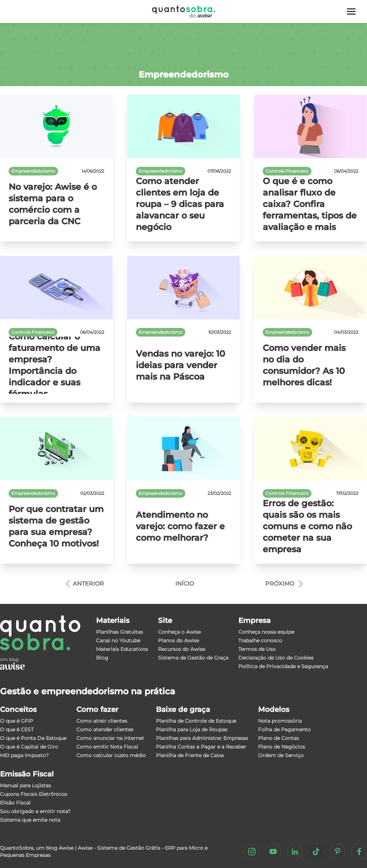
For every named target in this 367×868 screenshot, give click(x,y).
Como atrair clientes (102, 721)
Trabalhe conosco (260, 641)
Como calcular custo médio (111, 755)
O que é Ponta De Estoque (33, 738)
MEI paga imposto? (24, 755)
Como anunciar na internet (110, 738)
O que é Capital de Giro (29, 747)
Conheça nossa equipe (266, 632)
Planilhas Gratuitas (120, 632)
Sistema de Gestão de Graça (193, 658)
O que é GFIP (16, 721)
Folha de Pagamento (284, 729)
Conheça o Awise (179, 632)
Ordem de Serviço (281, 755)
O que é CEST (17, 729)
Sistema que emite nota (30, 820)
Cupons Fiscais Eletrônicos (34, 794)
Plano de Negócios (282, 747)
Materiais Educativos (122, 649)
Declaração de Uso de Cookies (276, 658)
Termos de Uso (257, 649)
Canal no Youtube (118, 641)
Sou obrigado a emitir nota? (35, 811)
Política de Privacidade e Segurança (283, 666)
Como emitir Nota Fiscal (107, 747)
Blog (102, 658)
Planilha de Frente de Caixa (190, 755)
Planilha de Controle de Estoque (196, 721)
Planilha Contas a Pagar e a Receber (201, 747)
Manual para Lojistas (25, 785)
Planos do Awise (178, 641)
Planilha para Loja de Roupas (192, 729)
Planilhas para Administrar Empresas (202, 738)
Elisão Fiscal (15, 803)
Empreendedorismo (33, 171)
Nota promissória (280, 721)
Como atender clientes (105, 729)
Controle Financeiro (287, 171)
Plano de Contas (278, 738)
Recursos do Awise (182, 649)
